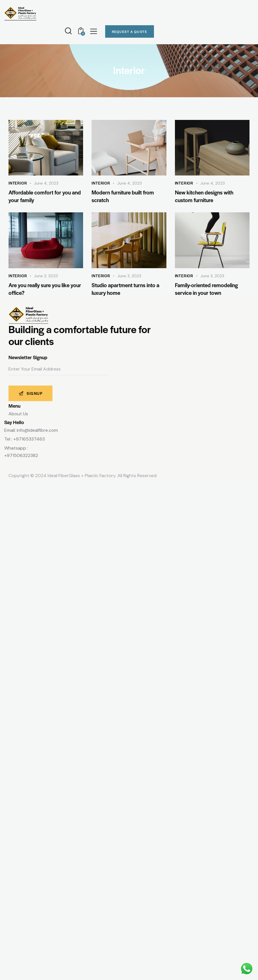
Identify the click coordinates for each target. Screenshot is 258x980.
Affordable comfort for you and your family (45, 196)
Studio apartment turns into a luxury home (125, 289)
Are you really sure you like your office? (45, 289)
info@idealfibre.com (37, 430)
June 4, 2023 (46, 183)
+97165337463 (29, 439)
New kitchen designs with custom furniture (204, 196)
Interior (18, 183)
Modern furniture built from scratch (123, 196)
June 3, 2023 (46, 276)
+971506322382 (21, 455)
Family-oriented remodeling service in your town (206, 289)
